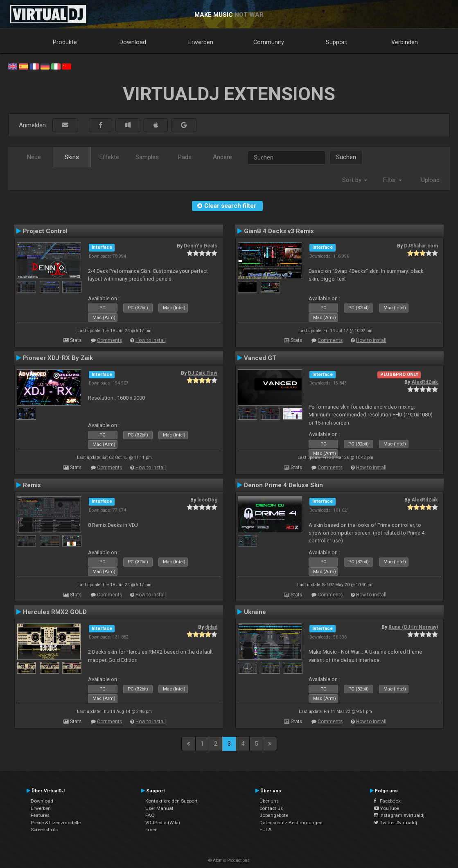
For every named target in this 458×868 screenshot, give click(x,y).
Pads (185, 157)
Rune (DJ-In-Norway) (413, 627)
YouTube (387, 808)
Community (269, 42)
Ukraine (255, 612)
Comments (109, 340)
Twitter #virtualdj (396, 823)
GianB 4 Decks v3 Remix (279, 231)
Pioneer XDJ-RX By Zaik (58, 358)
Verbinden (405, 42)
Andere (222, 157)
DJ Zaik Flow (203, 373)
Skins (72, 157)
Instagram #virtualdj (399, 815)
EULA (266, 830)
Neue (34, 157)
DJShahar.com (421, 246)
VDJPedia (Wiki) (163, 823)
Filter (393, 180)
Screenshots (44, 830)
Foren (151, 830)
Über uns (269, 801)
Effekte (109, 157)
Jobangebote (274, 815)
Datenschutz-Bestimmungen (291, 823)
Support (336, 42)
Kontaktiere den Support (171, 801)
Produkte (65, 42)
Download (133, 42)
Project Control (45, 231)
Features (40, 815)
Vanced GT (260, 358)
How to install (151, 340)
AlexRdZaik (425, 382)
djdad (211, 627)
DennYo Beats (201, 246)
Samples (147, 157)
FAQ (150, 815)
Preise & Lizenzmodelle (56, 823)
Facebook (387, 801)
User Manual (159, 808)
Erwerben (201, 42)
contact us (271, 808)
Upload (430, 180)
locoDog (207, 500)
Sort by (355, 180)
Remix (32, 485)
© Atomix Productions (229, 860)
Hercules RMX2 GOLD (55, 612)
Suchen (346, 157)
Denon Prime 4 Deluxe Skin (283, 485)
